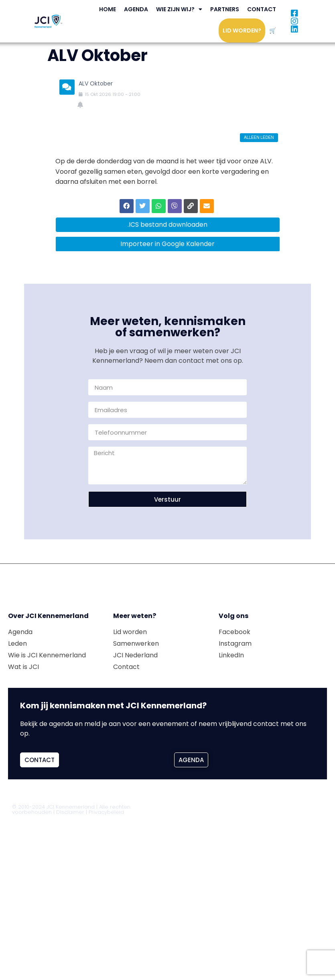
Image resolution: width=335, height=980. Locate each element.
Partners (225, 9)
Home (108, 9)
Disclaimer (70, 812)
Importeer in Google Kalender (167, 244)
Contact (262, 9)
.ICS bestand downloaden (167, 225)
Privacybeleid (106, 812)
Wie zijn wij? (179, 9)
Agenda (136, 9)
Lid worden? (242, 30)
